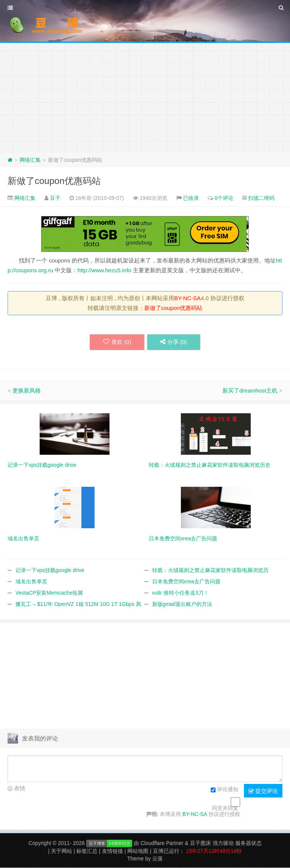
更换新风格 (27, 391)
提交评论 (263, 791)
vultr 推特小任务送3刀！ (180, 593)
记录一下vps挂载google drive (50, 570)
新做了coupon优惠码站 (54, 181)
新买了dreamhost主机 (250, 391)
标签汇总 (87, 851)
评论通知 (224, 790)
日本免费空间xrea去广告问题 (186, 582)
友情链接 (113, 851)
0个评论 (224, 198)
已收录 (191, 198)
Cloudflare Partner (162, 843)
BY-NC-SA (187, 298)
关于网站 (62, 851)
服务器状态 (248, 843)
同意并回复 (225, 808)
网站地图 (138, 851)
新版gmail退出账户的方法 (182, 604)
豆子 (55, 198)
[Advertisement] (145, 96)
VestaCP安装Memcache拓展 (49, 593)
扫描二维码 (261, 198)
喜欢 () (115, 342)
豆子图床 (201, 843)
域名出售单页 (31, 582)
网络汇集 (30, 160)
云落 (157, 859)
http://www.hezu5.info (104, 270)
